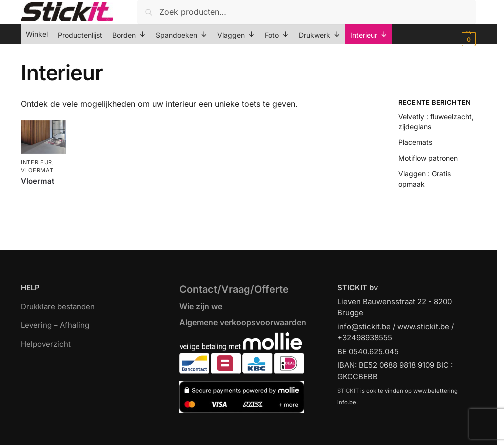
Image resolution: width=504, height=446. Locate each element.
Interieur (37, 162)
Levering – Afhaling (55, 325)
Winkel (37, 34)
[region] (252, 416)
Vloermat (37, 170)
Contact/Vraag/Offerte (234, 289)
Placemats (415, 142)
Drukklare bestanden (58, 307)
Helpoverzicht (46, 344)
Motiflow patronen (428, 158)
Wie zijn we (201, 306)
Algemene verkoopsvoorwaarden (243, 322)
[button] (467, 39)
